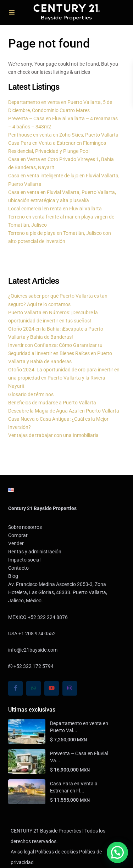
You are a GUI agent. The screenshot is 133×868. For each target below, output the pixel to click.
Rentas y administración (35, 552)
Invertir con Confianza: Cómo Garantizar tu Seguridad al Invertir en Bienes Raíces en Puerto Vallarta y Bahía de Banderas (60, 353)
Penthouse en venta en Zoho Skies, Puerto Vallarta (63, 135)
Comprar (18, 535)
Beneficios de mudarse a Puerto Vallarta (52, 403)
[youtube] (52, 688)
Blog (13, 576)
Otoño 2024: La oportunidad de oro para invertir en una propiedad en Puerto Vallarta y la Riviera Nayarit (64, 378)
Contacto (18, 568)
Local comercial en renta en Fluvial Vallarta (55, 209)
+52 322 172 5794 (31, 666)
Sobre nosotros (25, 527)
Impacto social (24, 560)
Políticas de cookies (57, 852)
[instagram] (70, 688)
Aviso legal (22, 852)
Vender (16, 543)
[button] (117, 852)
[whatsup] (34, 688)
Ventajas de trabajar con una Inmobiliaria (53, 435)
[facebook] (15, 688)
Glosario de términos (31, 394)
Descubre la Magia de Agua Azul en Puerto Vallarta (64, 411)
